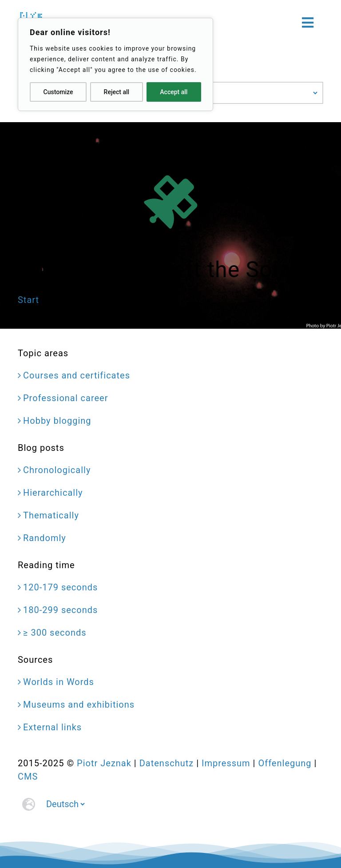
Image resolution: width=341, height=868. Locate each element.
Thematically (51, 515)
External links (52, 727)
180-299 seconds (60, 610)
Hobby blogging (57, 421)
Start (28, 300)
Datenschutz (167, 763)
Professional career (66, 398)
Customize (58, 92)
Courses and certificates (77, 375)
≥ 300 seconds (55, 633)
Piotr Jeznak (104, 763)
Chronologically (57, 470)
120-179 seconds (60, 587)
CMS (28, 776)
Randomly (45, 538)
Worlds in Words (59, 682)
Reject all (117, 92)
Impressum (226, 763)
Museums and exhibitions (79, 705)
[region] (115, 64)
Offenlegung (285, 763)
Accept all (174, 92)
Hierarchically (53, 493)
